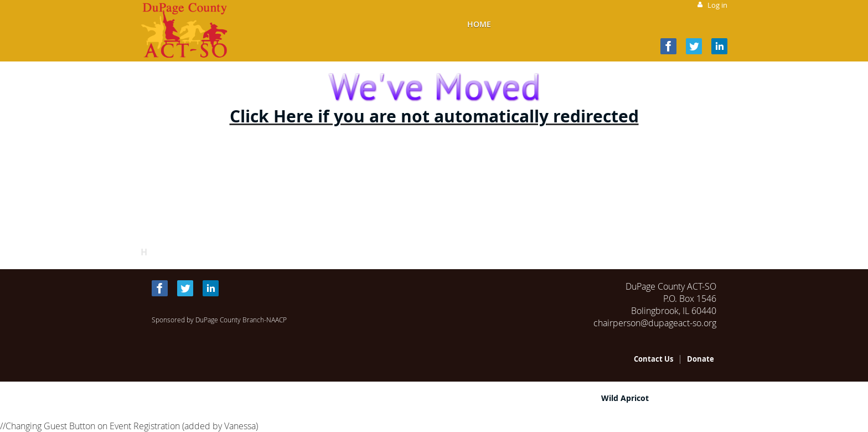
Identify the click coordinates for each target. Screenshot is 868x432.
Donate (701, 359)
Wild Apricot (625, 398)
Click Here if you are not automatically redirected (434, 116)
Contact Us (653, 359)
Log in (717, 5)
